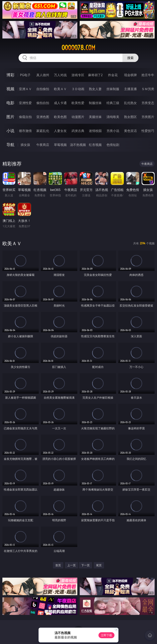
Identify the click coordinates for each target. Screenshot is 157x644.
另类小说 (113, 131)
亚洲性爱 (25, 103)
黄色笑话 (130, 131)
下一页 (85, 565)
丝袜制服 (113, 89)
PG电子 (25, 75)
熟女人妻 (95, 89)
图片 (10, 117)
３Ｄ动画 (78, 89)
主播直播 (130, 89)
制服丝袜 (95, 103)
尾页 (99, 565)
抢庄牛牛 (148, 75)
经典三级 (113, 103)
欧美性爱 (78, 103)
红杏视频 (95, 145)
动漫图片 (78, 117)
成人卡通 (60, 103)
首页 (58, 565)
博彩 (10, 75)
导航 (10, 145)
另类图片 (148, 117)
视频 (10, 89)
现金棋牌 (130, 75)
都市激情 (25, 131)
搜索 (130, 58)
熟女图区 (130, 117)
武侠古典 (78, 131)
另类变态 (148, 103)
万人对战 (60, 75)
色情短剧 (113, 145)
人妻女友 (60, 131)
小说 (10, 131)
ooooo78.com (78, 48)
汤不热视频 (78, 145)
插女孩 (25, 145)
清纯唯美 (113, 117)
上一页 (72, 565)
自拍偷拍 (43, 89)
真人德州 (43, 75)
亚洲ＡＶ (25, 89)
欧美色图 (60, 117)
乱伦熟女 (130, 103)
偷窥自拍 (25, 117)
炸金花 (113, 75)
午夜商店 (43, 145)
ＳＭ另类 (148, 89)
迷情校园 (95, 131)
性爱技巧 (148, 131)
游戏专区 (78, 75)
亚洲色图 (43, 117)
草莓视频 (60, 145)
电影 (10, 103)
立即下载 (106, 635)
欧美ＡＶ (60, 89)
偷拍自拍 (43, 103)
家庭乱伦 (43, 131)
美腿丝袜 (95, 117)
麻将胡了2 (95, 75)
